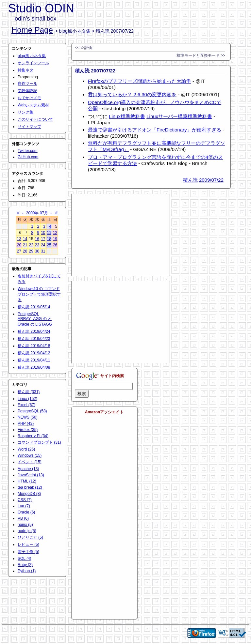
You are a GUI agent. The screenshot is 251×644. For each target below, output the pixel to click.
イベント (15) (30, 462)
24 (43, 245)
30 (37, 251)
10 (43, 233)
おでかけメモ (29, 98)
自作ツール (27, 84)
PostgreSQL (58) (32, 411)
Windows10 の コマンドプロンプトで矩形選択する (39, 294)
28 (25, 251)
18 (49, 239)
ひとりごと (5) (30, 537)
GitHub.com (28, 157)
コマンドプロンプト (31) (39, 442)
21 (25, 245)
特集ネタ (25, 70)
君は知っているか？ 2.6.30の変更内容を (132, 94)
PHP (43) (26, 423)
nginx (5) (25, 525)
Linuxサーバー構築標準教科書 (179, 116)
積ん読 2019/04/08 (34, 367)
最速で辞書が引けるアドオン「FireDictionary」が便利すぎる (155, 130)
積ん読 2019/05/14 (34, 307)
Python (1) (27, 571)
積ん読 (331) (29, 392)
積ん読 (190, 180)
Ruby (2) (25, 565)
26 (55, 245)
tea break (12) (30, 487)
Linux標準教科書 (127, 116)
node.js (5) (27, 531)
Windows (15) (30, 455)
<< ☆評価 (84, 48)
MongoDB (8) (29, 494)
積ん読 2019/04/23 (34, 339)
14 (25, 239)
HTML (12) (27, 481)
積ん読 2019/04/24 (34, 331)
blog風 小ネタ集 (32, 56)
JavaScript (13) (31, 475)
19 (55, 239)
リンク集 (25, 112)
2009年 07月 (37, 213)
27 (19, 251)
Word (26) (26, 449)
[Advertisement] (121, 235)
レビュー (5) (28, 544)
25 (49, 245)
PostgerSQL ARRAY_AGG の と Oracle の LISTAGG (35, 319)
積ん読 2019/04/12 (34, 353)
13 (19, 239)
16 (37, 239)
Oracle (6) (26, 512)
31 (43, 251)
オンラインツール (33, 63)
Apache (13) (28, 469)
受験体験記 (27, 91)
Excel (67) (26, 405)
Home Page (32, 30)
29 (31, 251)
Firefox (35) (28, 430)
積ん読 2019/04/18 (34, 346)
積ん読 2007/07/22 (95, 71)
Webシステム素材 (33, 105)
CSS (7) (25, 500)
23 (37, 245)
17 (43, 239)
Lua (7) (24, 506)
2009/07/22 (211, 180)
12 (55, 233)
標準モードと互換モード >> (201, 55)
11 (49, 233)
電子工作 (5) (28, 552)
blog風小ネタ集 (75, 31)
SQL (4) (25, 559)
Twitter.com (28, 151)
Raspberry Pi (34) (33, 436)
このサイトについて (35, 119)
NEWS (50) (28, 417)
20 (19, 245)
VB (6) (23, 518)
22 (31, 245)
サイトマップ (29, 127)
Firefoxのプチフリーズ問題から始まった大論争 (140, 81)
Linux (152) (27, 399)
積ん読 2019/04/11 (34, 360)
